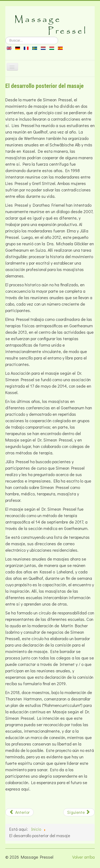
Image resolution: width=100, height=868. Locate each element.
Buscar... (5, 37)
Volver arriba (83, 857)
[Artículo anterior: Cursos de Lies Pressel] (19, 812)
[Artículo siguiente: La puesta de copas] (79, 812)
